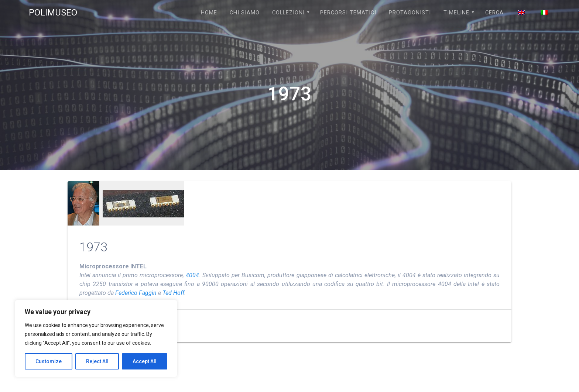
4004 (192, 275)
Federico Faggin (136, 293)
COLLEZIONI (288, 13)
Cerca (494, 13)
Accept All (145, 361)
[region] (96, 338)
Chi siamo (245, 13)
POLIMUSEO (53, 13)
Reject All (97, 361)
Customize (49, 361)
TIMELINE (456, 13)
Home (209, 13)
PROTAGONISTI (410, 13)
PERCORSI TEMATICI (348, 13)
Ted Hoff (173, 293)
